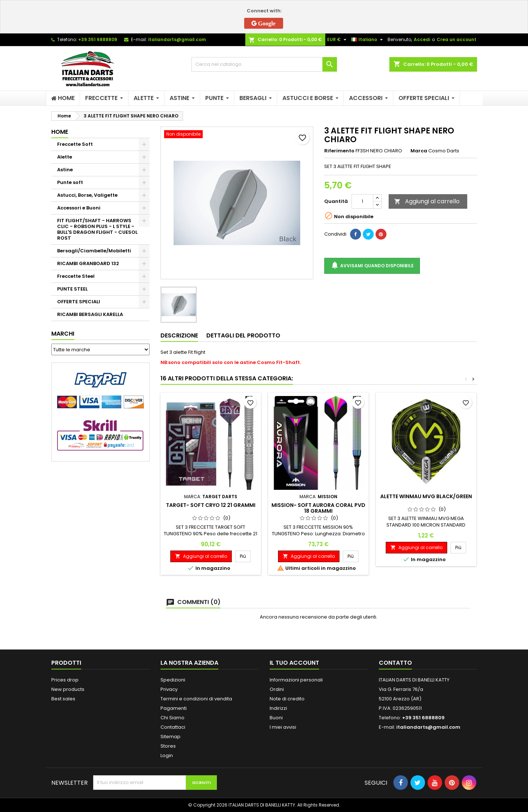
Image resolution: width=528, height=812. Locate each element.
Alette (65, 157)
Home (60, 132)
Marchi (63, 334)
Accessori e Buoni (79, 208)
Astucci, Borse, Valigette (87, 195)
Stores (168, 746)
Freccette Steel (76, 276)
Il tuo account (294, 663)
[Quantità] (362, 201)
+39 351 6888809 (98, 39)
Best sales (63, 699)
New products (68, 689)
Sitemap (170, 737)
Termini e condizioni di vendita (196, 699)
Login (167, 755)
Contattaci (173, 727)
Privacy (169, 689)
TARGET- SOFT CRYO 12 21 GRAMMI (211, 505)
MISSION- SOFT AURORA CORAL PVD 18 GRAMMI (318, 508)
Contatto (395, 663)
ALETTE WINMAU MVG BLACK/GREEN (426, 496)
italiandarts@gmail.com (177, 39)
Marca (419, 151)
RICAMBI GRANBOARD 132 (88, 263)
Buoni (276, 718)
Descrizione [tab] (179, 335)
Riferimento (339, 151)
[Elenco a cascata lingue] (368, 40)
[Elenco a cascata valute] (338, 40)
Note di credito (287, 699)
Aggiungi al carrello (427, 201)
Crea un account (456, 39)
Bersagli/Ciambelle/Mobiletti (94, 251)
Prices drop (65, 680)
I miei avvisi (283, 727)
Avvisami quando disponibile (372, 266)
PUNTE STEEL (72, 289)
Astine (65, 170)
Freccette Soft (75, 144)
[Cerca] (264, 64)
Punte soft (70, 182)
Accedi (422, 39)
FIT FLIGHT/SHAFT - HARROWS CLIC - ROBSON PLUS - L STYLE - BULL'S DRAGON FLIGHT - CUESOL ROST (97, 229)
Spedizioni (173, 680)
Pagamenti (174, 708)
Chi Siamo (172, 718)
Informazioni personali (296, 680)
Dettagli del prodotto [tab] (243, 335)
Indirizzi (278, 708)
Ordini (277, 689)
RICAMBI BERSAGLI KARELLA (90, 314)
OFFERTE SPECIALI (79, 302)
